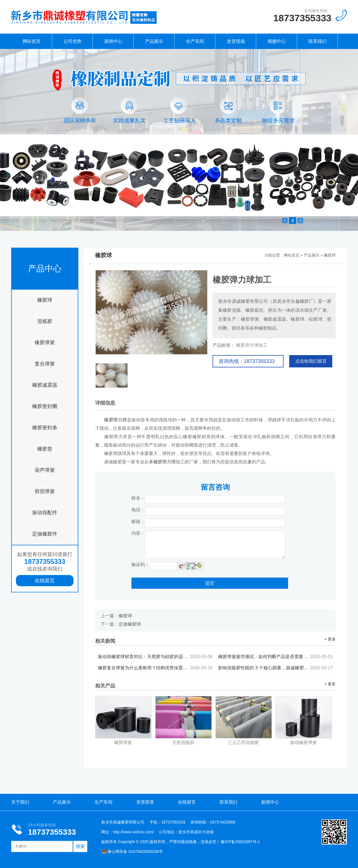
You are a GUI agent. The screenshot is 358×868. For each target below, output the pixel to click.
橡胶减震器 (45, 385)
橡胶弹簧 (45, 342)
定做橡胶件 (45, 534)
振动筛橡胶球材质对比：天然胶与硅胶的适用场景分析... (155, 657)
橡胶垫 (45, 449)
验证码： (140, 565)
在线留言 (45, 581)
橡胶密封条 (45, 428)
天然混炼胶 (183, 743)
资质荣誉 (145, 802)
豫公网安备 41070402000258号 (132, 851)
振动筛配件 (45, 513)
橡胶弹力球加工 (252, 345)
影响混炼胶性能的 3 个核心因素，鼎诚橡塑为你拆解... (275, 668)
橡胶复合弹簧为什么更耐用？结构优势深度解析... (155, 668)
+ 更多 (330, 639)
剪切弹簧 (45, 491)
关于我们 (20, 802)
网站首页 (32, 41)
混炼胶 (45, 321)
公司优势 (72, 41)
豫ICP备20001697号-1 (240, 842)
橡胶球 (45, 300)
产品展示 (154, 41)
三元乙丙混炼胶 (243, 743)
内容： (138, 533)
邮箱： (138, 521)
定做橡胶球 (130, 624)
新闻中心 (113, 41)
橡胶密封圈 (45, 406)
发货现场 (236, 41)
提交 (210, 583)
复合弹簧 (45, 364)
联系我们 (317, 41)
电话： (138, 510)
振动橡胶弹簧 (303, 743)
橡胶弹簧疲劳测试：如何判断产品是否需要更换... (275, 657)
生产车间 (195, 41)
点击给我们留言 (311, 361)
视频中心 (277, 41)
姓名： (138, 498)
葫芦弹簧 (45, 470)
